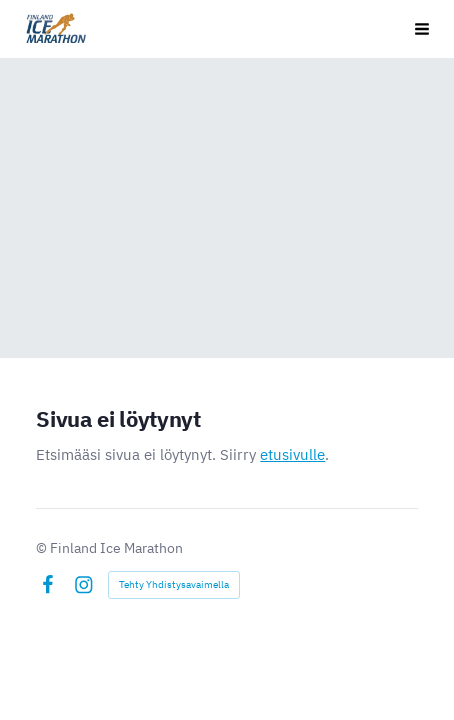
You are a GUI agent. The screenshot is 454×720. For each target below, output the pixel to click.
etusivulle (292, 454)
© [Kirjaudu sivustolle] (43, 548)
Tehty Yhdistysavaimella (174, 584)
